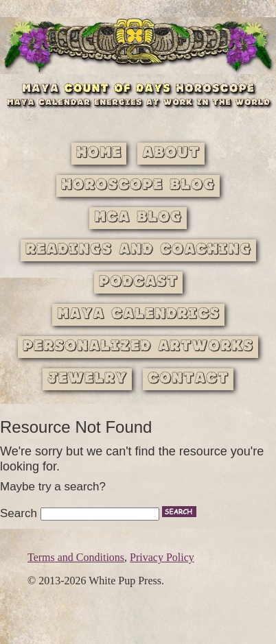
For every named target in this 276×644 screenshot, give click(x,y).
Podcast (138, 282)
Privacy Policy (162, 557)
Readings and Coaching (138, 250)
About (171, 153)
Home (99, 153)
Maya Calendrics (138, 314)
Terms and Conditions (76, 557)
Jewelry (87, 379)
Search (19, 513)
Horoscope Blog (138, 186)
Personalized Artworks (138, 347)
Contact (188, 379)
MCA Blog (138, 218)
